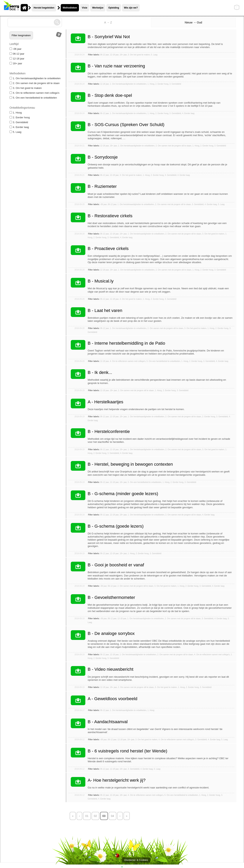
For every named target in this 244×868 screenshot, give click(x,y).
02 (95, 816)
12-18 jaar (17, 59)
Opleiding (114, 8)
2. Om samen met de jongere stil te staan (35, 83)
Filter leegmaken (21, 35)
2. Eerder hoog (20, 117)
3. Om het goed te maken (26, 88)
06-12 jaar (17, 54)
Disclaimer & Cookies (136, 860)
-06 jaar (16, 49)
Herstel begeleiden (44, 8)
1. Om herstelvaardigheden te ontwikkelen (35, 78)
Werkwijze (98, 8)
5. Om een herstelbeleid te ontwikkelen (33, 98)
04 (112, 816)
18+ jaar (16, 63)
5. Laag (15, 132)
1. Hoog (16, 113)
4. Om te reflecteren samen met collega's (34, 93)
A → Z (108, 22)
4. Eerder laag (19, 127)
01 (87, 816)
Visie (85, 8)
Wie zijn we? (131, 8)
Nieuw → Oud (193, 22)
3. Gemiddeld (19, 122)
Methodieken (70, 8)
